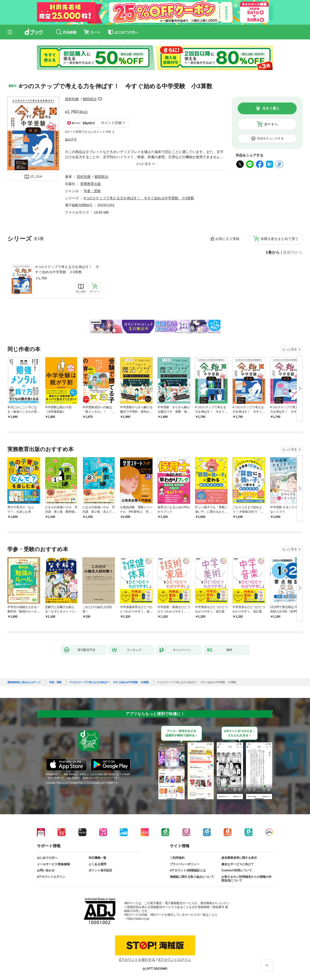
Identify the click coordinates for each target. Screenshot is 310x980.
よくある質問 (97, 864)
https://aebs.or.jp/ (138, 919)
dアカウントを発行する (137, 960)
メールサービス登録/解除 (54, 864)
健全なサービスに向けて (238, 864)
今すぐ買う (271, 108)
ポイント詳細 (111, 123)
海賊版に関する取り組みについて (192, 877)
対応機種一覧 (97, 858)
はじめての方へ (47, 858)
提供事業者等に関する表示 (239, 858)
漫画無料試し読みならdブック (24, 682)
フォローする (100, 99)
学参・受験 (92, 191)
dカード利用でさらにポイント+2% (88, 132)
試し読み (36, 176)
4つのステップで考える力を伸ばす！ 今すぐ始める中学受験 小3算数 (67, 269)
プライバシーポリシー (185, 864)
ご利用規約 (177, 858)
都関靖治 (90, 99)
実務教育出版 (91, 184)
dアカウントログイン (51, 877)
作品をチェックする (270, 138)
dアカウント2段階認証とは (188, 870)
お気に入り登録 (227, 239)
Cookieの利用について (237, 870)
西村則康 (72, 99)
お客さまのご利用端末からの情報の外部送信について (247, 879)
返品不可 (71, 139)
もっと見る (290, 349)
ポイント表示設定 (100, 870)
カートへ (271, 124)
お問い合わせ (46, 870)
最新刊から (293, 253)
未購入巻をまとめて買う (279, 239)
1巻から (273, 253)
